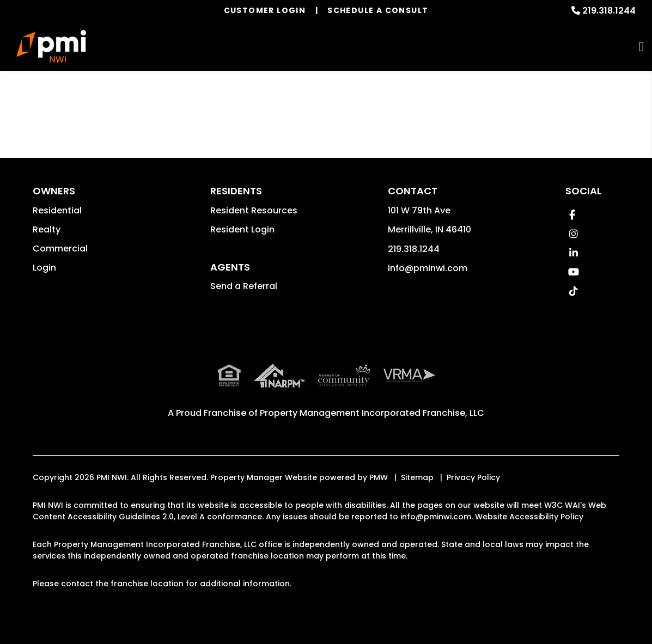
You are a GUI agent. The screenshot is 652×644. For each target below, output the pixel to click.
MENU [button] (641, 47)
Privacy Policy (473, 477)
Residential (57, 210)
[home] (51, 46)
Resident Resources (254, 210)
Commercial (60, 249)
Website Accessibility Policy (529, 517)
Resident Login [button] (242, 229)
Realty (47, 229)
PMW (379, 477)
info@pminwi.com (428, 268)
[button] (572, 215)
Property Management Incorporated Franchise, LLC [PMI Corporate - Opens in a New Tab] (372, 413)
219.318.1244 (609, 11)
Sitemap (417, 477)
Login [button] (44, 268)
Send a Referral (244, 286)
